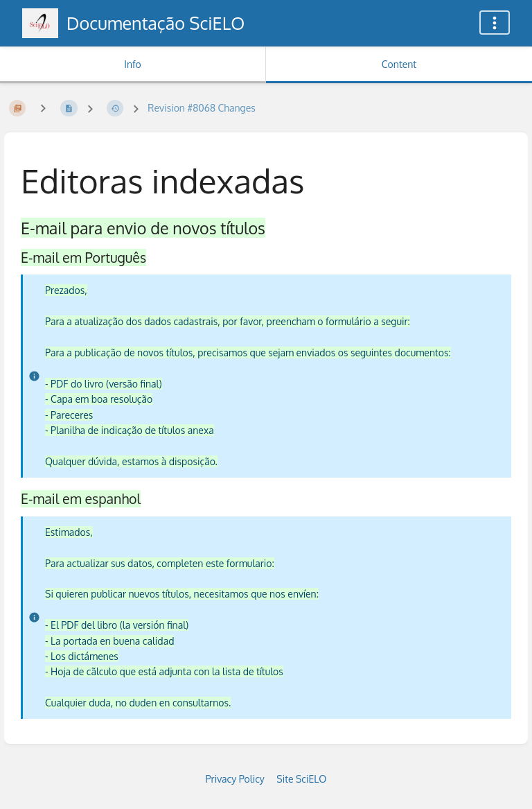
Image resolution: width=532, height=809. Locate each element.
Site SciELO (301, 779)
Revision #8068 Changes (201, 108)
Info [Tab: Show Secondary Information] (133, 64)
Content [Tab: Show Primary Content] (399, 64)
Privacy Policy (235, 779)
